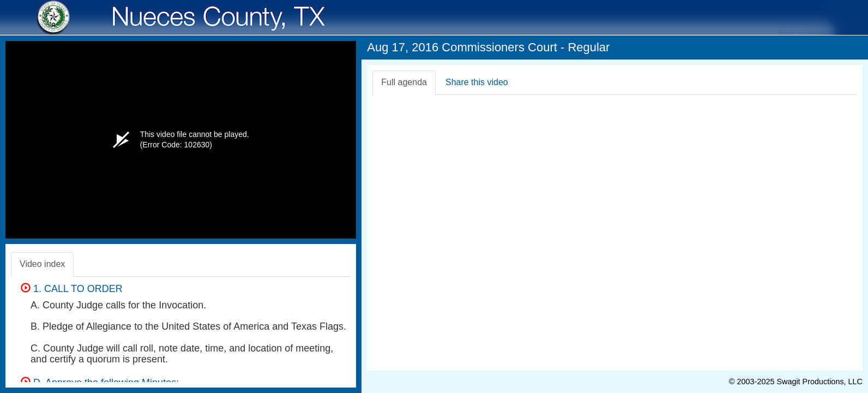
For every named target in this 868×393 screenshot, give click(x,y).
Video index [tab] (42, 264)
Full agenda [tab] (404, 82)
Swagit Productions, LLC (819, 382)
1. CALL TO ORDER (72, 289)
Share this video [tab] (477, 82)
